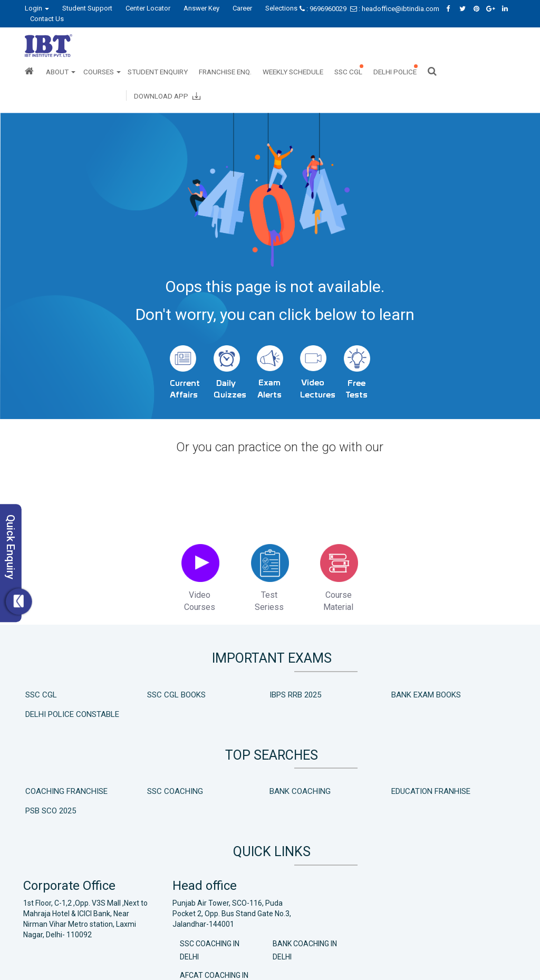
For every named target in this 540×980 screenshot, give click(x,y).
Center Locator (148, 8)
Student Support (87, 8)
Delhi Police (395, 72)
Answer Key (201, 8)
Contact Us (47, 19)
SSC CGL (348, 72)
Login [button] (37, 8)
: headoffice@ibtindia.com (396, 9)
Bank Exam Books (357, 705)
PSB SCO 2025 (446, 797)
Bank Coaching (254, 797)
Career (242, 8)
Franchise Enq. (225, 72)
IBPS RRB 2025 (249, 705)
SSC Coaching (152, 797)
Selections (281, 8)
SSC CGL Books (154, 705)
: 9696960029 (324, 9)
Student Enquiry (158, 72)
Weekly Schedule (293, 72)
